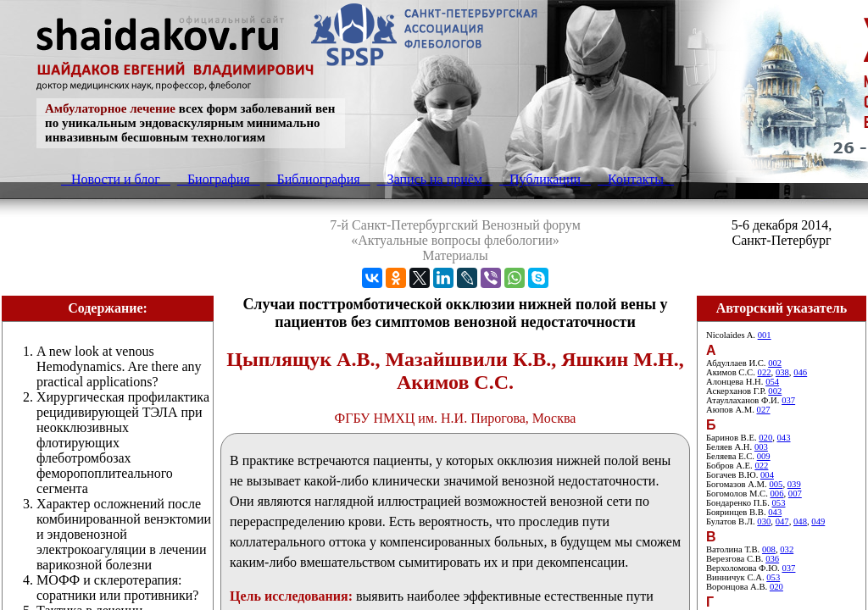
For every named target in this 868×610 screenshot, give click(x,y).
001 (765, 335)
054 (772, 382)
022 (765, 372)
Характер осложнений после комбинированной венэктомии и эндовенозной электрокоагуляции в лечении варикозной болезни (124, 534)
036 (772, 559)
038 (782, 372)
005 (776, 484)
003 (761, 447)
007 (795, 494)
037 (788, 400)
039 (794, 484)
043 (784, 438)
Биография (219, 179)
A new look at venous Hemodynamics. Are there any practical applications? (119, 366)
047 (782, 521)
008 (769, 549)
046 (800, 372)
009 (764, 456)
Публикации (545, 179)
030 (764, 521)
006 (777, 494)
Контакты (636, 179)
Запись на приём (435, 179)
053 (779, 503)
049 (818, 521)
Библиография (319, 179)
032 (787, 549)
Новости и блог (116, 179)
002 (775, 363)
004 (767, 475)
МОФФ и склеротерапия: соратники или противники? (117, 588)
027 (764, 410)
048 (800, 521)
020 (765, 438)
